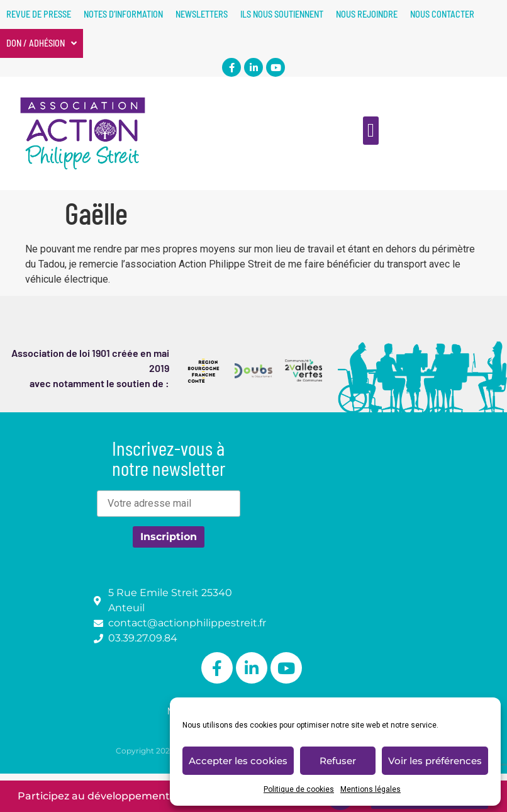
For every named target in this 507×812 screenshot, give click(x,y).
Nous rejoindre (367, 14)
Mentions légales (370, 789)
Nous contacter (442, 14)
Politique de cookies (299, 789)
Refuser (338, 761)
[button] (371, 131)
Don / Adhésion (42, 43)
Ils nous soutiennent (282, 14)
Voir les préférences (435, 761)
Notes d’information (123, 14)
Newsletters (202, 14)
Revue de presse (39, 14)
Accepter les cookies (238, 761)
